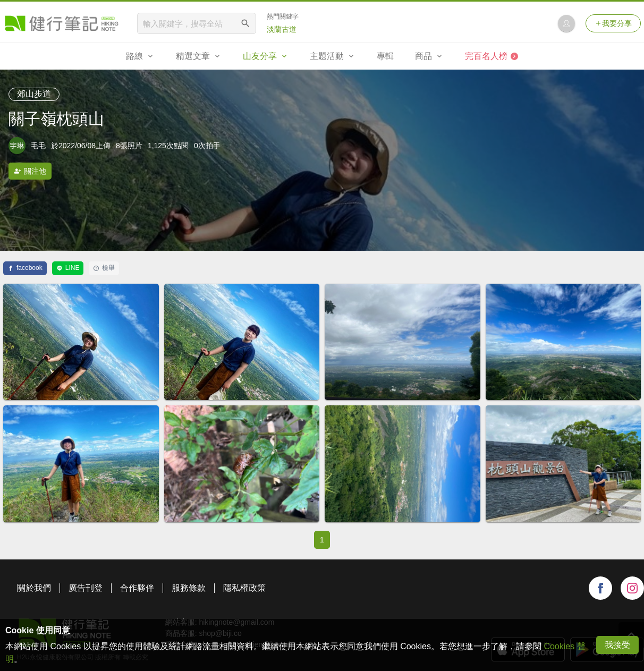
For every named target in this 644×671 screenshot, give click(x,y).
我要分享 (613, 23)
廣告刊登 (86, 588)
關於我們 (34, 588)
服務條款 (189, 588)
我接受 (617, 645)
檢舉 (104, 268)
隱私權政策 (244, 588)
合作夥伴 (137, 588)
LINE (68, 268)
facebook (25, 268)
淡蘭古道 (282, 29)
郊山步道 (34, 94)
